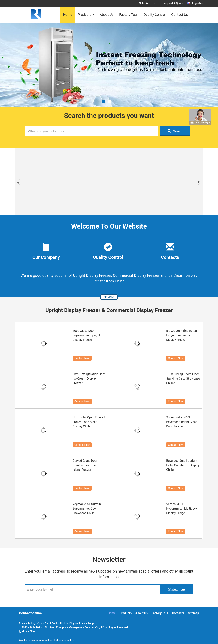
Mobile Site (27, 631)
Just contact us (65, 640)
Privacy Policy (27, 624)
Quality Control (155, 15)
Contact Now (82, 358)
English (198, 3)
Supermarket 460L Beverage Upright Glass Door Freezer (182, 422)
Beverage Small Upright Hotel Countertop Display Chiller (183, 465)
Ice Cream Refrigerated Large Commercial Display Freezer (182, 335)
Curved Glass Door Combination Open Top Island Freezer (88, 465)
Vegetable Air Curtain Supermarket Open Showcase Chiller (87, 509)
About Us (107, 15)
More (109, 297)
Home (68, 15)
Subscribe (177, 589)
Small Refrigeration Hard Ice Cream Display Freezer (89, 379)
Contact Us (180, 15)
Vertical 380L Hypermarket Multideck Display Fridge (182, 509)
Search (176, 131)
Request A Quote (173, 3)
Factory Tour (129, 15)
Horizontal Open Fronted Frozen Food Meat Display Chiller (89, 422)
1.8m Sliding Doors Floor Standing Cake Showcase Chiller (183, 379)
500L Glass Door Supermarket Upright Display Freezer (86, 335)
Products (84, 15)
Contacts (178, 613)
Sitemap (193, 613)
